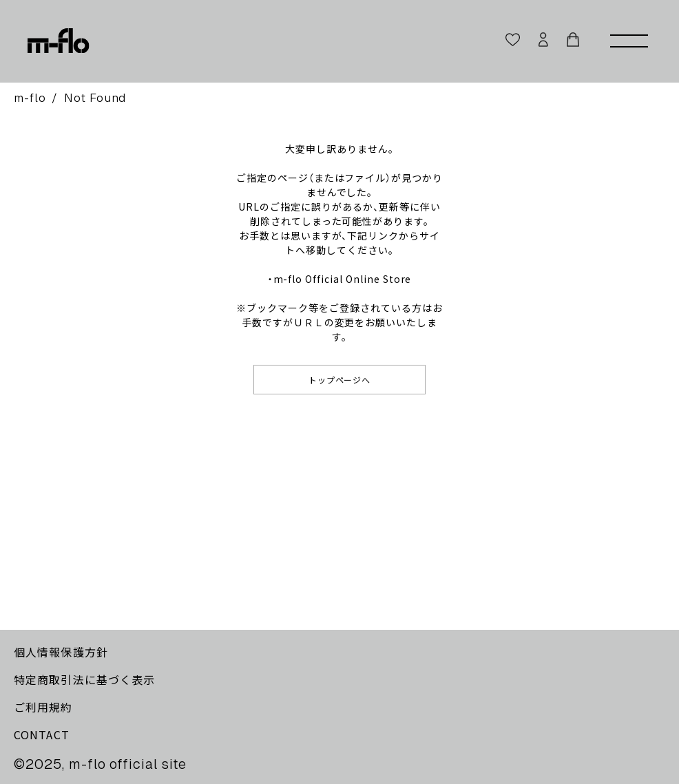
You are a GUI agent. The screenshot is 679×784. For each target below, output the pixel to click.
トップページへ (340, 380)
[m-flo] (59, 42)
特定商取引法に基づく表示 (84, 679)
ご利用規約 (43, 707)
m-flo (30, 98)
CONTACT (42, 734)
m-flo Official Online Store (343, 279)
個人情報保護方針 (61, 652)
